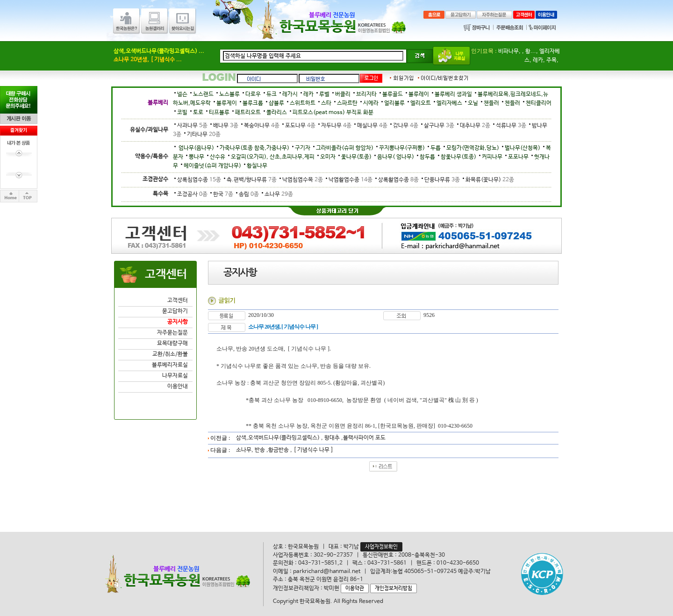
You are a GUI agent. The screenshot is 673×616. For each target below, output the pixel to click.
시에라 (371, 103)
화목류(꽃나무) (488, 180)
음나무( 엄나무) (396, 157)
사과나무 (191, 126)
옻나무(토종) (356, 157)
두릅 (436, 148)
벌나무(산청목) (523, 148)
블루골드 (393, 94)
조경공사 (191, 194)
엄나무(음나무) (196, 148)
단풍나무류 (441, 180)
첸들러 (512, 103)
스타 (326, 103)
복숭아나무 (260, 126)
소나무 (277, 194)
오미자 (328, 157)
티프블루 (219, 113)
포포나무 (518, 157)
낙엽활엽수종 (349, 180)
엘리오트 (421, 103)
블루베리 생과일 (453, 94)
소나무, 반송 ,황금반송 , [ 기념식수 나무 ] (285, 450)
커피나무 (492, 157)
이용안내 (178, 387)
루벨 (324, 94)
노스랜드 (203, 94)
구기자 (303, 148)
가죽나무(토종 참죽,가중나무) (254, 148)
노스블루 (229, 94)
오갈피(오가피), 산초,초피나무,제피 (273, 157)
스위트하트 (303, 103)
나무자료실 (175, 376)
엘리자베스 (449, 103)
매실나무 (371, 126)
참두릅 (427, 157)
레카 (308, 94)
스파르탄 (347, 103)
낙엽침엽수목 (301, 180)
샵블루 (276, 103)
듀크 (272, 94)
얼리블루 (394, 103)
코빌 (182, 113)
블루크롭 (253, 103)
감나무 (404, 126)
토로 (198, 113)
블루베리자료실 (170, 365)
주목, (552, 60)
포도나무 (299, 126)
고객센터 (178, 301)
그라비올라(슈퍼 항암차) (345, 148)
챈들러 (491, 103)
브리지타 (366, 94)
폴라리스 (277, 113)
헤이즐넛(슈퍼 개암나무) (212, 166)
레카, (539, 60)
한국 (222, 194)
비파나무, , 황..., (518, 51)
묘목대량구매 (172, 344)
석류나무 (510, 126)
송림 (247, 194)
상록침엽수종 (198, 180)
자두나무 (335, 126)
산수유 (218, 157)
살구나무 (438, 126)
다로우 (253, 94)
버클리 (343, 94)
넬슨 (182, 94)
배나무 (224, 126)
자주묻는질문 (172, 333)
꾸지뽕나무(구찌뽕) (402, 148)
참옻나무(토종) (458, 157)
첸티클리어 (539, 103)
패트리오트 (248, 113)
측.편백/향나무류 (250, 180)
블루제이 (227, 103)
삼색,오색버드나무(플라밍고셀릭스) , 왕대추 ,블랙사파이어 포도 (311, 438)
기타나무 (202, 135)
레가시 (290, 94)
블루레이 (419, 94)
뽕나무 (197, 157)
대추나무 (474, 126)
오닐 (473, 103)
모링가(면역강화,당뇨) (473, 148)
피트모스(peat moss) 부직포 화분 (333, 113)
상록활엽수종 (397, 180)
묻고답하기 (175, 311)
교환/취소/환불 (170, 354)
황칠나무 (257, 166)
